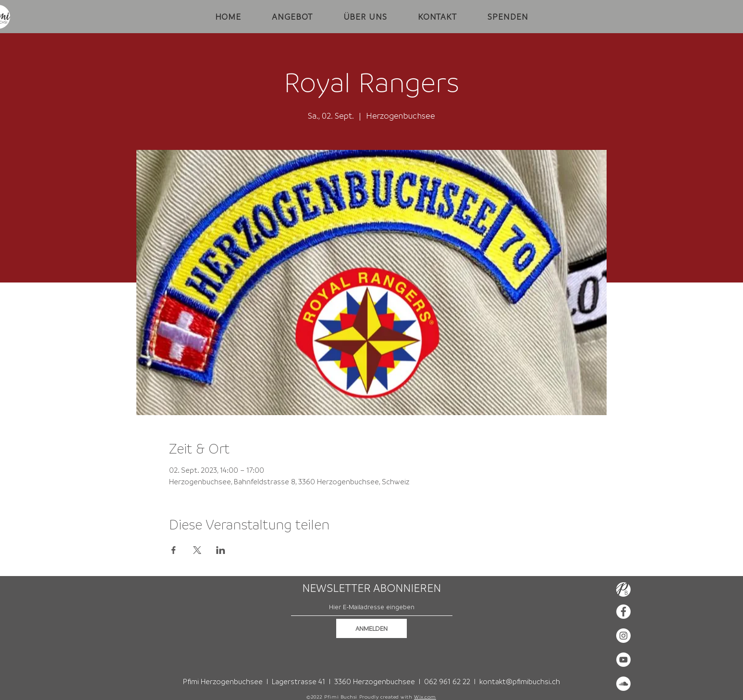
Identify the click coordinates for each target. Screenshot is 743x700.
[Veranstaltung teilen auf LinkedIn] (221, 550)
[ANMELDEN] (371, 628)
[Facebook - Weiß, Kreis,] (623, 612)
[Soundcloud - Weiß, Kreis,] (623, 684)
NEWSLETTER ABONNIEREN (371, 588)
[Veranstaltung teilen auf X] (197, 550)
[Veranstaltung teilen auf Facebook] (174, 550)
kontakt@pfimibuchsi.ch (520, 681)
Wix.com (425, 697)
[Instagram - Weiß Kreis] (623, 636)
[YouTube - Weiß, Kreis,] (623, 660)
